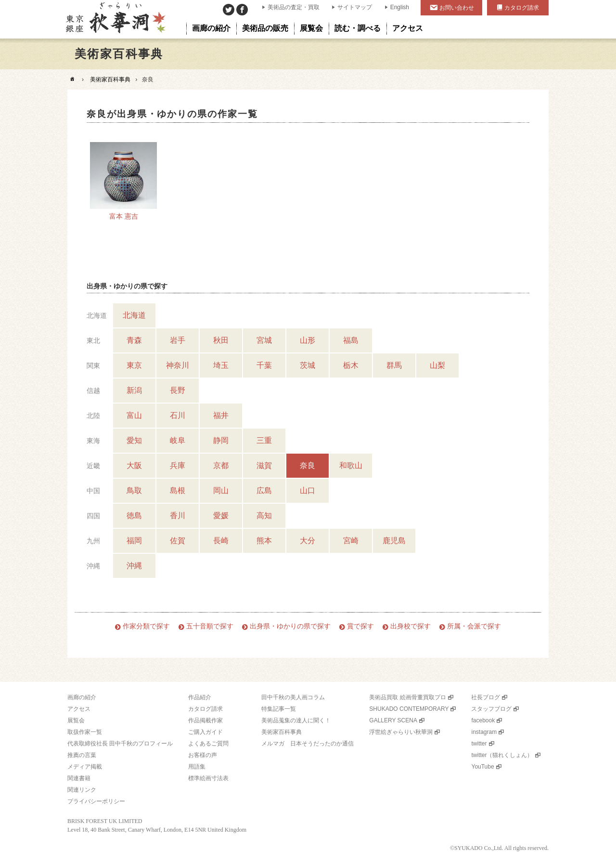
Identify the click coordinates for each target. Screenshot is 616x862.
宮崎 (351, 541)
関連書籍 (79, 778)
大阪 (134, 465)
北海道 (134, 315)
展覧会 (76, 720)
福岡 (134, 541)
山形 (308, 340)
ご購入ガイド (205, 732)
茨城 (308, 365)
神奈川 (178, 365)
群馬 (394, 365)
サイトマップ (355, 7)
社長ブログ (486, 697)
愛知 (134, 440)
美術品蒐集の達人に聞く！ (296, 720)
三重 (264, 440)
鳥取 (134, 490)
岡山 (221, 490)
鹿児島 (394, 541)
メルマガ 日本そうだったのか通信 (308, 744)
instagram (484, 732)
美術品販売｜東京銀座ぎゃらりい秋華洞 (115, 19)
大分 (308, 541)
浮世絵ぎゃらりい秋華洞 (401, 732)
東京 (134, 365)
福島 (351, 340)
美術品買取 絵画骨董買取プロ (407, 697)
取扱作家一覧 (85, 732)
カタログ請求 (522, 8)
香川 (178, 516)
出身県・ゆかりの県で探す (290, 626)
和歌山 (351, 465)
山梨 (437, 365)
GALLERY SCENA (393, 720)
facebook (483, 720)
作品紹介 (200, 697)
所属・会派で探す (474, 626)
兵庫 (178, 465)
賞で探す (360, 626)
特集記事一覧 (279, 709)
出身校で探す (411, 626)
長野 (178, 390)
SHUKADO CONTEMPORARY (409, 709)
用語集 (197, 767)
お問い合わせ (457, 8)
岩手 (178, 340)
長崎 (221, 541)
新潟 (134, 390)
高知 (264, 516)
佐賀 (178, 541)
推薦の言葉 (82, 755)
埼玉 (221, 365)
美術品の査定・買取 (294, 7)
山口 (308, 490)
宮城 (264, 340)
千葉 (264, 365)
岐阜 (178, 440)
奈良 (308, 465)
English (400, 7)
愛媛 (221, 516)
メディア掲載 (85, 767)
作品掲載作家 (205, 720)
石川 (178, 415)
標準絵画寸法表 (208, 778)
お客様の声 (203, 755)
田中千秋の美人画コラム (293, 697)
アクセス (79, 709)
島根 (178, 490)
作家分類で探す (146, 626)
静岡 (221, 440)
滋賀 (264, 465)
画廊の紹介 (82, 697)
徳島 (134, 516)
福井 (221, 415)
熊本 (264, 541)
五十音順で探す (210, 626)
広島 (264, 490)
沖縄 (134, 566)
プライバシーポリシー (96, 801)
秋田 (221, 340)
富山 (134, 415)
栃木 (351, 365)
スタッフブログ (491, 709)
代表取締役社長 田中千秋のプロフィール (120, 744)
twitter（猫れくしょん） (502, 755)
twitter (479, 744)
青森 (134, 340)
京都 (221, 465)
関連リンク (82, 790)
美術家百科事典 (110, 79)
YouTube (482, 767)
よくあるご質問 (208, 744)
